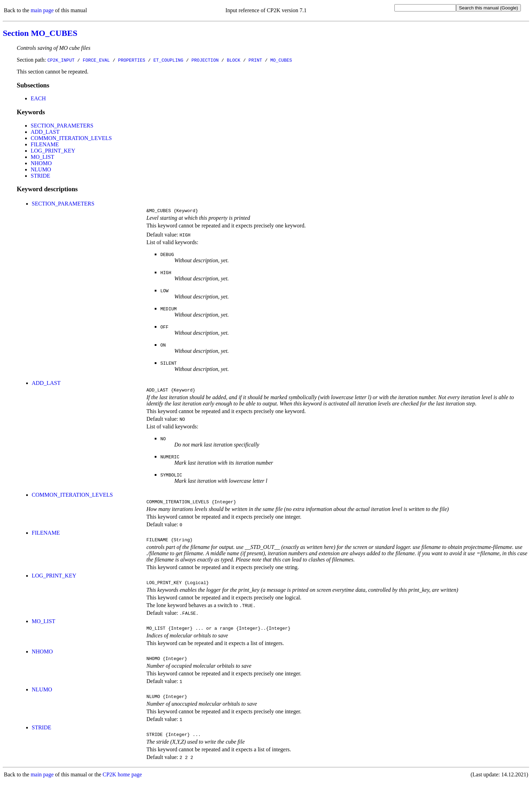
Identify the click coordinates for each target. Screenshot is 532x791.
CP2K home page (122, 784)
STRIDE (40, 176)
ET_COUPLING (168, 60)
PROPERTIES (132, 60)
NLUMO (41, 169)
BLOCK (234, 60)
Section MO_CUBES (40, 33)
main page (42, 10)
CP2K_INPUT (61, 60)
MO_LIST (43, 157)
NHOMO (41, 163)
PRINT (255, 60)
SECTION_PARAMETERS (62, 126)
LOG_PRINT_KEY (53, 151)
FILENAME (45, 144)
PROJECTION (205, 60)
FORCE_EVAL (96, 60)
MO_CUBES (281, 60)
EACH (38, 98)
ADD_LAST (45, 132)
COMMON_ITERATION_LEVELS (71, 138)
